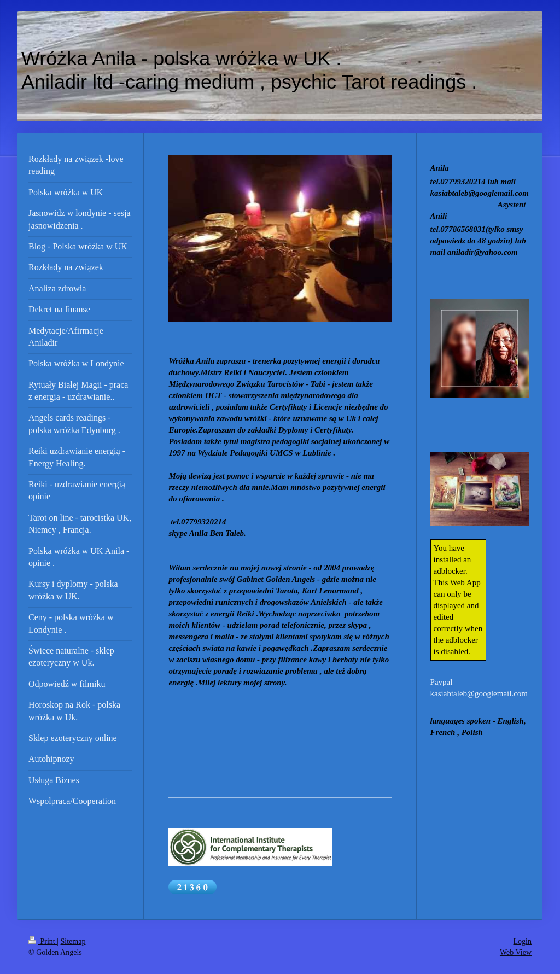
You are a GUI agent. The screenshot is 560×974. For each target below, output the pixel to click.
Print (43, 941)
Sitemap (73, 941)
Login (523, 941)
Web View (516, 952)
